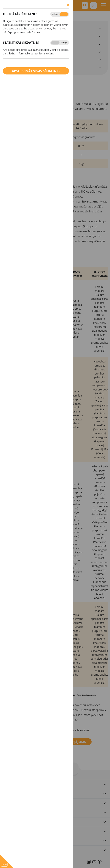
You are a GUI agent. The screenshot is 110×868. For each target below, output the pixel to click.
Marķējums (74, 742)
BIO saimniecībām (21, 68)
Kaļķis (13, 60)
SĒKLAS (13, 29)
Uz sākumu (12, 784)
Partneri (9, 822)
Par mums (11, 794)
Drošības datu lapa (29, 742)
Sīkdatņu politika (16, 850)
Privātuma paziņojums (20, 831)
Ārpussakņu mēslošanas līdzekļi (30, 52)
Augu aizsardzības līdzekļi (26, 36)
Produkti (9, 16)
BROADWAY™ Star (29, 16)
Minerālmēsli (18, 44)
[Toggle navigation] (103, 5)
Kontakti (10, 812)
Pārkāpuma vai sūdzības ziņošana (28, 841)
